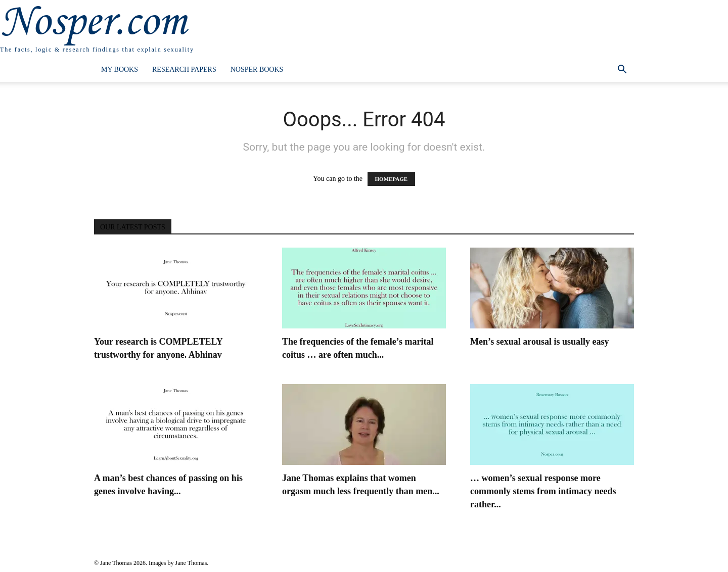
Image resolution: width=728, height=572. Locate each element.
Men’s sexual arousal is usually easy (540, 342)
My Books (120, 69)
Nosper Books (257, 69)
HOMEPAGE (392, 179)
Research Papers (184, 69)
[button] (622, 70)
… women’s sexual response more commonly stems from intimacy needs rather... (543, 491)
